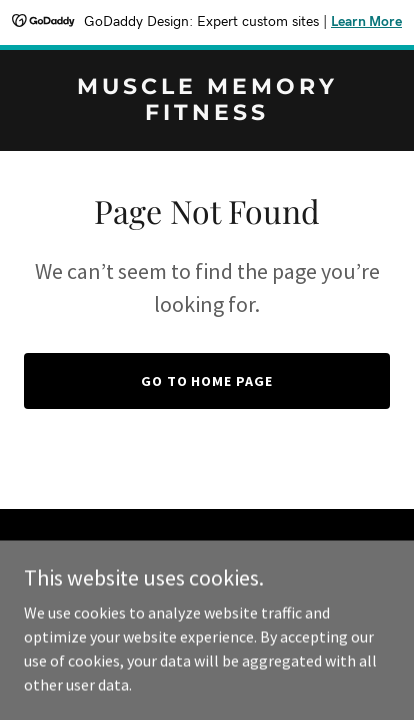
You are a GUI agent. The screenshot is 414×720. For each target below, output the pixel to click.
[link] (207, 114)
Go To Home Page (207, 381)
